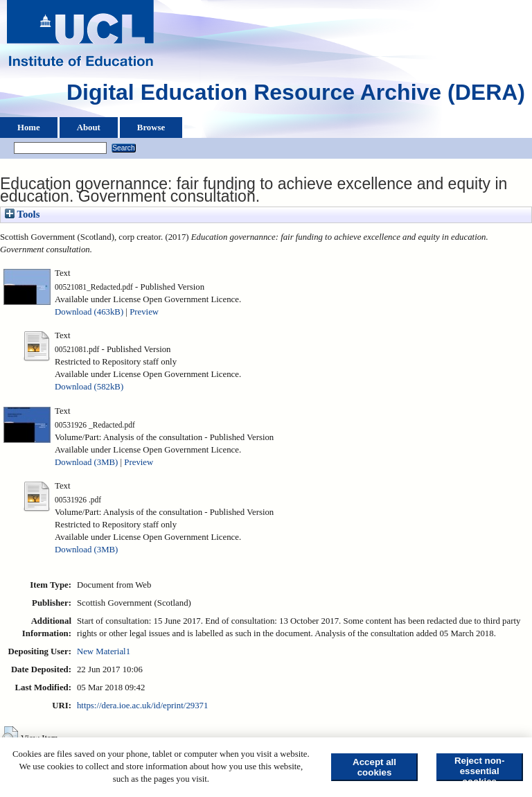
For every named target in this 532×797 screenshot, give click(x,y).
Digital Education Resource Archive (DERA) (296, 96)
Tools (22, 214)
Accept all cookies (374, 767)
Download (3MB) (86, 462)
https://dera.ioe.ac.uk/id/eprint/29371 (142, 706)
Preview (144, 312)
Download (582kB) (89, 387)
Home (29, 128)
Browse (151, 128)
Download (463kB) (89, 312)
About (89, 128)
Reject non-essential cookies (480, 768)
